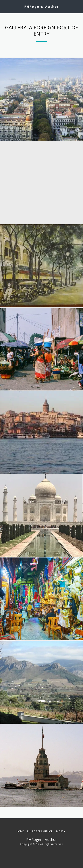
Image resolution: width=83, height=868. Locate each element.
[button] (5, 6)
